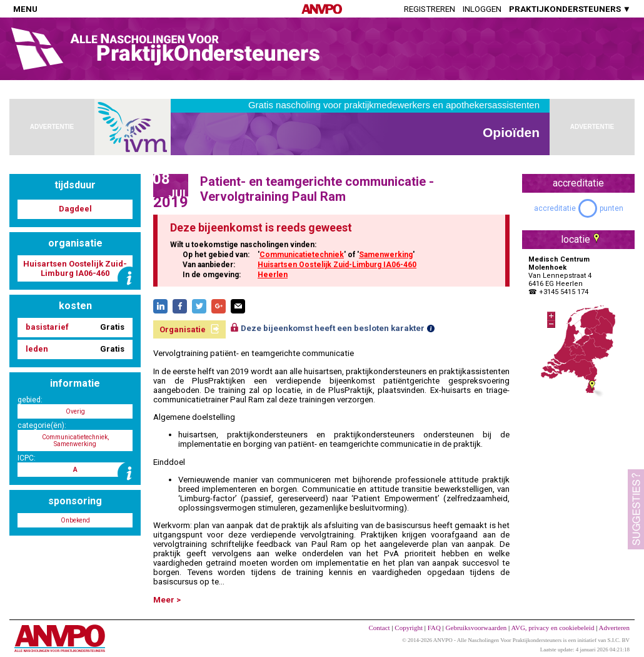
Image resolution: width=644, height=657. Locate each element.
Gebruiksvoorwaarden (476, 628)
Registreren (430, 9)
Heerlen (273, 275)
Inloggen (482, 9)
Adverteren (614, 628)
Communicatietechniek (302, 255)
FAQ (434, 628)
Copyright (409, 628)
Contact (379, 628)
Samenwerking (386, 255)
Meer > (167, 600)
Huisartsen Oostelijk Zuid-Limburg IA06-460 (337, 265)
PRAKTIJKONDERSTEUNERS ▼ (570, 9)
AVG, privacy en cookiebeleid (552, 628)
